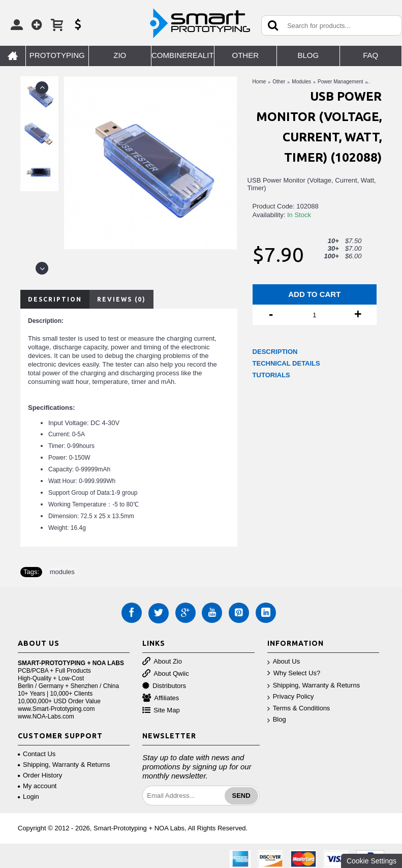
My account (37, 786)
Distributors (164, 686)
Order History (40, 775)
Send (241, 796)
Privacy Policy (291, 697)
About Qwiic (165, 674)
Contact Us (37, 754)
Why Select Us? (294, 674)
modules (62, 572)
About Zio (162, 662)
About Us (284, 662)
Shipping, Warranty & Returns (314, 686)
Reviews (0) (121, 299)
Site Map (161, 711)
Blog (277, 720)
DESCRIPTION (275, 352)
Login (28, 797)
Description (55, 299)
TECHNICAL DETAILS (286, 363)
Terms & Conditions (299, 709)
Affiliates (161, 698)
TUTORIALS (271, 375)
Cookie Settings (372, 861)
